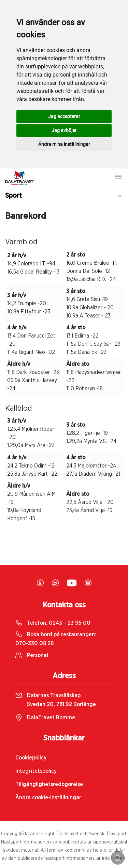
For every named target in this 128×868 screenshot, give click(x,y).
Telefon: (53, 623)
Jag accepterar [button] (64, 116)
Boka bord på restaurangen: (56, 639)
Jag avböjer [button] (64, 130)
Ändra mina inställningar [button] (64, 144)
